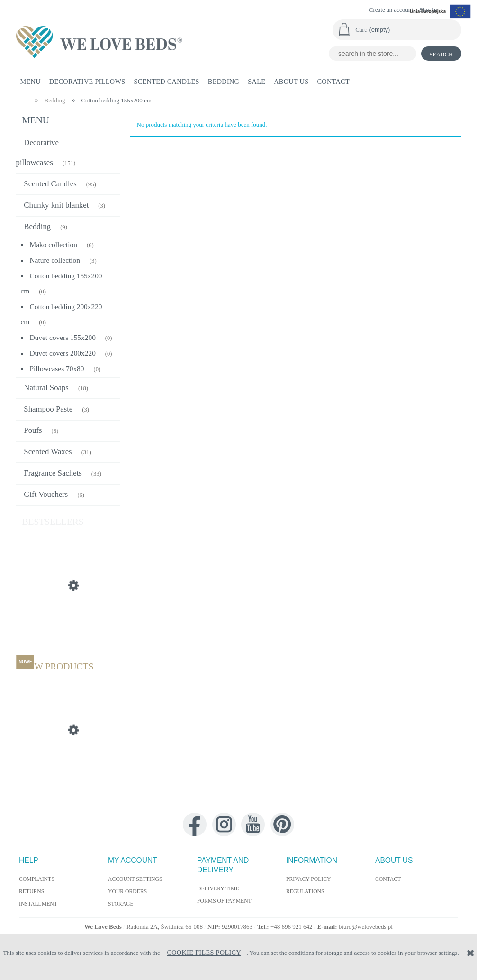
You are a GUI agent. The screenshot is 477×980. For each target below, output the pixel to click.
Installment (38, 904)
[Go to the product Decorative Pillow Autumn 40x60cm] (68, 775)
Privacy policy (309, 879)
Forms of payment (224, 901)
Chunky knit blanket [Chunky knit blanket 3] (56, 205)
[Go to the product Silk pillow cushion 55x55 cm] (68, 631)
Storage (121, 904)
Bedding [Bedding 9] (37, 226)
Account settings (135, 879)
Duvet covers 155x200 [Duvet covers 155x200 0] (63, 337)
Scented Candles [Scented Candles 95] (50, 184)
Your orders (127, 892)
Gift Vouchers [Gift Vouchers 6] (46, 494)
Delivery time (218, 889)
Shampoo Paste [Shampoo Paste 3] (48, 409)
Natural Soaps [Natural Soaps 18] (46, 388)
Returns (31, 892)
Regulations (305, 892)
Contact (388, 879)
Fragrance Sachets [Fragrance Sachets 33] (53, 473)
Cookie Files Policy (204, 953)
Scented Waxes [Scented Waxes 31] (48, 452)
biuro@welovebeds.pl (366, 927)
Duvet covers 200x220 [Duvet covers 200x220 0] (63, 353)
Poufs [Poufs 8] (33, 430)
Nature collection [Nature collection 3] (55, 260)
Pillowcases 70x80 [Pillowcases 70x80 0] (57, 369)
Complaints (37, 879)
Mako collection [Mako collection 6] (54, 244)
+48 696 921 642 (292, 927)
